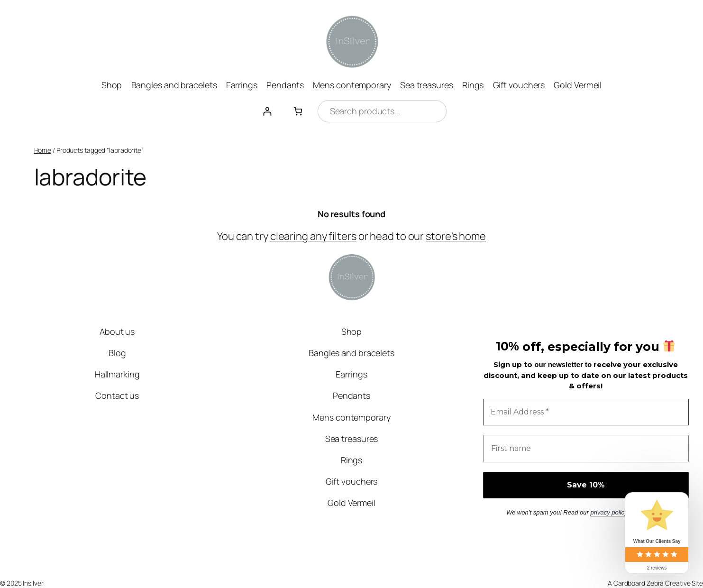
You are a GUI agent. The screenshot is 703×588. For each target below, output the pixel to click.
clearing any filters (313, 236)
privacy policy (609, 512)
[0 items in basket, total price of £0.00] (298, 111)
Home (43, 150)
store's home (456, 236)
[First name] (586, 449)
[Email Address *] (586, 412)
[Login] (267, 111)
